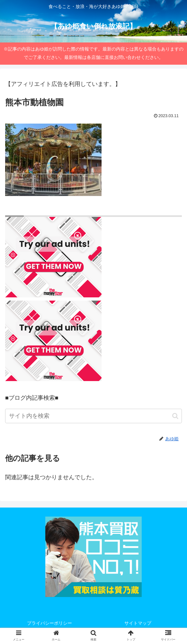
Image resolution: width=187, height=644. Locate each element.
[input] (93, 416)
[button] (175, 416)
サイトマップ (138, 623)
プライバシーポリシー (49, 623)
